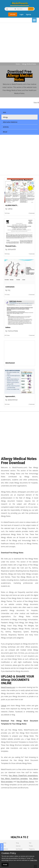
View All (36, 103)
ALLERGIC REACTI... (12, 205)
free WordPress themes (25, 782)
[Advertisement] (19, 43)
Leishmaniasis (10, 287)
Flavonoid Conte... (11, 246)
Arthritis (6, 127)
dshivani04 (12, 249)
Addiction (6, 849)
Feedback (2, 848)
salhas (10, 209)
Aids (4, 112)
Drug (17, 843)
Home (18, 64)
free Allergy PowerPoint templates (14, 779)
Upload (13, 14)
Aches (5, 843)
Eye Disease (19, 849)
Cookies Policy (9, 853)
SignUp (28, 14)
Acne (4, 846)
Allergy (5, 117)
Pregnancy (32, 849)
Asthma (8, 327)
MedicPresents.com (8, 687)
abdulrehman (13, 400)
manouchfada (13, 331)
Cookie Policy (34, 860)
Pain (30, 843)
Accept (5, 865)
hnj (9, 290)
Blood (5, 132)
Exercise (18, 846)
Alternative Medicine (10, 122)
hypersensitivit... (11, 396)
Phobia (31, 846)
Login (21, 14)
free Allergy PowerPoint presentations (23, 775)
